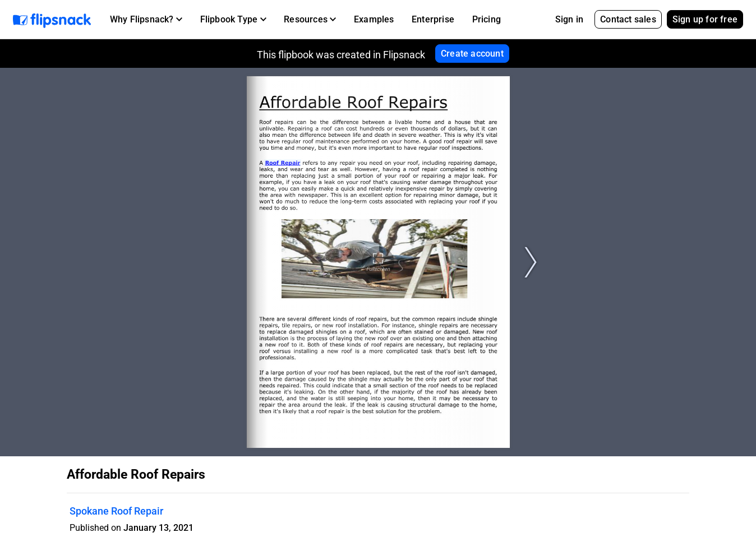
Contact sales (628, 19)
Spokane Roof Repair (116, 511)
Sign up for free (705, 19)
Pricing (487, 19)
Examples (374, 19)
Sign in (569, 19)
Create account (472, 54)
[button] (146, 20)
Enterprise (433, 19)
